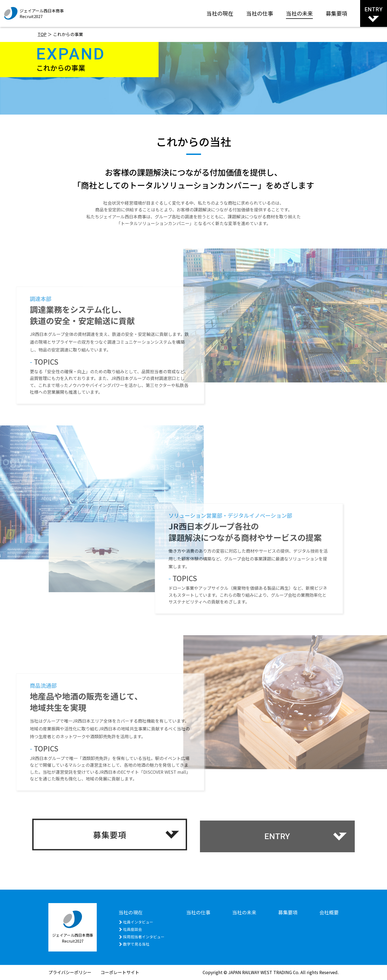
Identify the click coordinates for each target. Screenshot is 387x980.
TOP (42, 34)
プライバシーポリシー (70, 972)
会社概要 (329, 912)
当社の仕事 (260, 13)
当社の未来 (299, 13)
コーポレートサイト (120, 972)
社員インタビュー (138, 922)
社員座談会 (132, 929)
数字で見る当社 (136, 944)
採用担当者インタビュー (144, 937)
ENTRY (374, 14)
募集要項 (336, 13)
